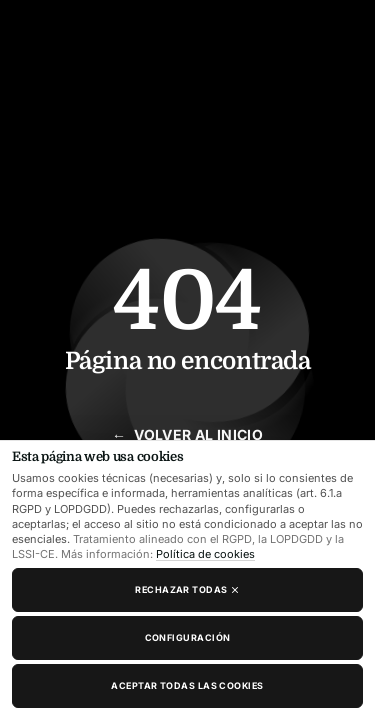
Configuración (188, 637)
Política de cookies (205, 554)
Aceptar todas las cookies (187, 685)
